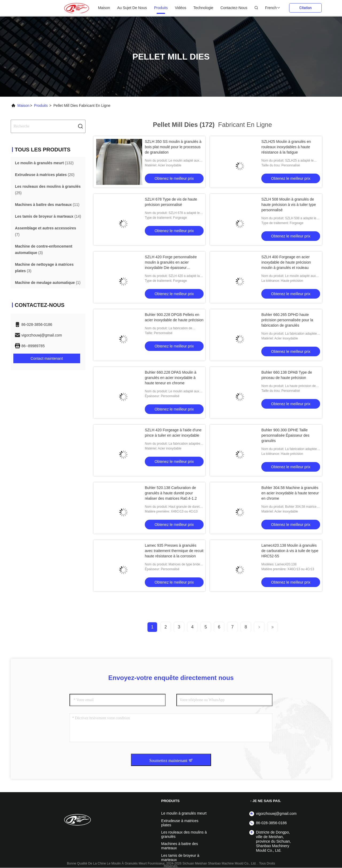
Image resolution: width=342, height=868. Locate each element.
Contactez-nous (234, 8)
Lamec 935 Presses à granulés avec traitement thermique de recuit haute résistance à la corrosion (174, 551)
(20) (45, 175)
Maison (104, 8)
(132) (44, 163)
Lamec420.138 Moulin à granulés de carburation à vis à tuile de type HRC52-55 (290, 551)
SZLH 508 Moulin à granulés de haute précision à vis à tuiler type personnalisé (289, 205)
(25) (48, 190)
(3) (44, 249)
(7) (46, 231)
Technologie (203, 8)
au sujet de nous (132, 8)
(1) (48, 283)
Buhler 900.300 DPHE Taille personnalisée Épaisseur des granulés (285, 435)
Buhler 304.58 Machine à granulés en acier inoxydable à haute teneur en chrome (290, 493)
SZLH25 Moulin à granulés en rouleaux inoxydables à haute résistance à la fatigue (286, 147)
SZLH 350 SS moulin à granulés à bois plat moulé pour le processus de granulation (173, 147)
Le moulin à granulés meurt (184, 813)
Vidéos (180, 8)
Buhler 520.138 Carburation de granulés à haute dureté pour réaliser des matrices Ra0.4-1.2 (171, 493)
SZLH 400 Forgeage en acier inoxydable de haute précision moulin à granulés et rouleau (286, 262)
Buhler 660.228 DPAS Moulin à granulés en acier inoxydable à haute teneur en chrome (171, 378)
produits (161, 8)
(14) (48, 216)
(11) (47, 205)
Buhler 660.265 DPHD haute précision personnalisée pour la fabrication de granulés (287, 320)
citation (305, 8)
